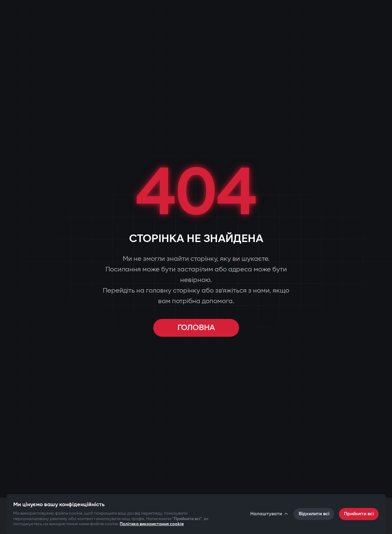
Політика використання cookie (152, 524)
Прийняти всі (359, 514)
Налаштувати (270, 514)
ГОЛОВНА (196, 328)
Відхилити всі (314, 514)
